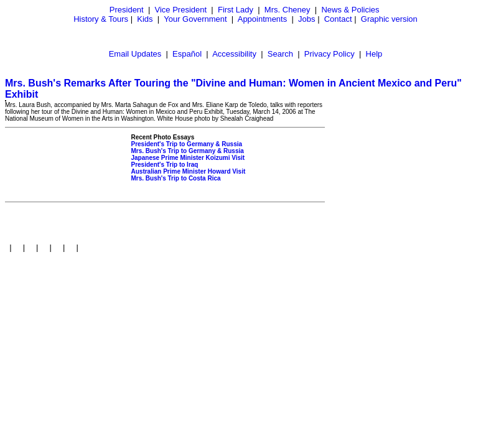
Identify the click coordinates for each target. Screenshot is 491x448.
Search (280, 54)
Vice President (181, 10)
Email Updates (135, 54)
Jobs (306, 19)
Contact (338, 19)
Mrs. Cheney (288, 10)
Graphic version (389, 19)
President (127, 10)
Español (187, 54)
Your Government (195, 19)
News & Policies (350, 10)
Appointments (263, 19)
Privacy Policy (330, 54)
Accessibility (234, 54)
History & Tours (101, 19)
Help (374, 54)
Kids (145, 19)
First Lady (236, 10)
